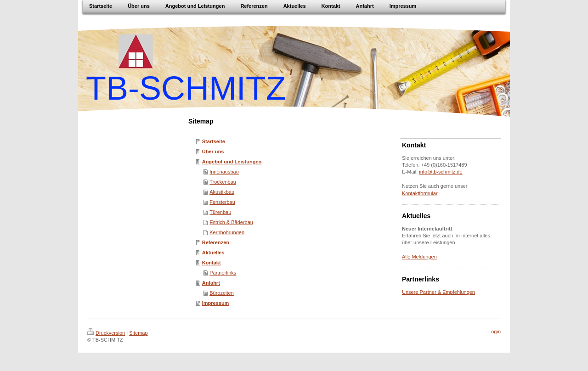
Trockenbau (223, 182)
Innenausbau (224, 172)
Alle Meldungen (419, 257)
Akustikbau (222, 192)
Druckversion (106, 333)
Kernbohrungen (227, 232)
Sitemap (138, 333)
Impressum (216, 303)
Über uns (213, 152)
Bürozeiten (222, 293)
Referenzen (216, 242)
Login (495, 332)
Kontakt (212, 263)
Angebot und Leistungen (232, 162)
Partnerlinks (223, 273)
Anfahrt (211, 283)
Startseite (214, 141)
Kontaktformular (420, 193)
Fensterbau (222, 202)
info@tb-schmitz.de (441, 172)
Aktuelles (213, 253)
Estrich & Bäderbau (231, 222)
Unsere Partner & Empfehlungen (438, 292)
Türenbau (220, 212)
